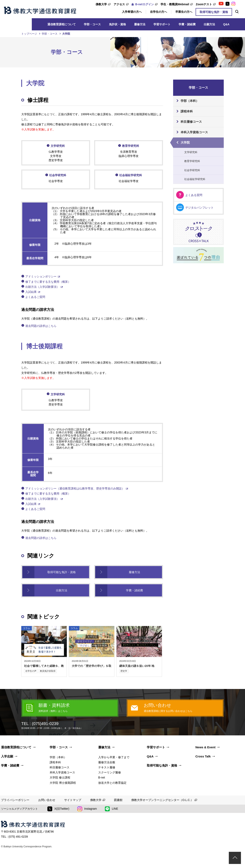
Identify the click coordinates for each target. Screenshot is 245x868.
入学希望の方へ (132, 12)
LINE (111, 809)
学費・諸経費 (187, 24)
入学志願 (7, 756)
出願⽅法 (209, 24)
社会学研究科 (58, 175)
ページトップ (235, 858)
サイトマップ (73, 800)
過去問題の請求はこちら (41, 326)
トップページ (29, 34)
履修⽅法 (140, 24)
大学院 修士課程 (60, 777)
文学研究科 (58, 146)
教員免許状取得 (48, 671)
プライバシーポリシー (15, 800)
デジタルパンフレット (199, 208)
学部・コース (92, 24)
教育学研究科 (131, 146)
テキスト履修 (107, 767)
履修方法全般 (107, 762)
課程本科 (187, 111)
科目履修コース (191, 122)
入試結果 (31, 292)
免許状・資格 (117, 24)
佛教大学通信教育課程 (40, 10)
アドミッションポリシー (41, 276)
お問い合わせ (47, 800)
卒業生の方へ (184, 12)
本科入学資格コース (194, 132)
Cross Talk (203, 756)
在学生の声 (31, 671)
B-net (102, 777)
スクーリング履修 (110, 772)
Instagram (87, 809)
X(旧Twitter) (58, 809)
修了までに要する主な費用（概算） (48, 282)
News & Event (205, 747)
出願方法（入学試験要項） (42, 287)
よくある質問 (194, 195)
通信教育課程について (62, 24)
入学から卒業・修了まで (114, 757)
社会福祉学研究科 (131, 175)
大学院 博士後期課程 (63, 783)
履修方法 (134, 572)
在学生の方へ (159, 12)
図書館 (118, 800)
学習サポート (162, 24)
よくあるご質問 (35, 297)
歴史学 (124, 671)
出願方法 (62, 590)
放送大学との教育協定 (112, 783)
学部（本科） (190, 101)
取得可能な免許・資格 (214, 12)
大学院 (185, 142)
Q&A (226, 24)
